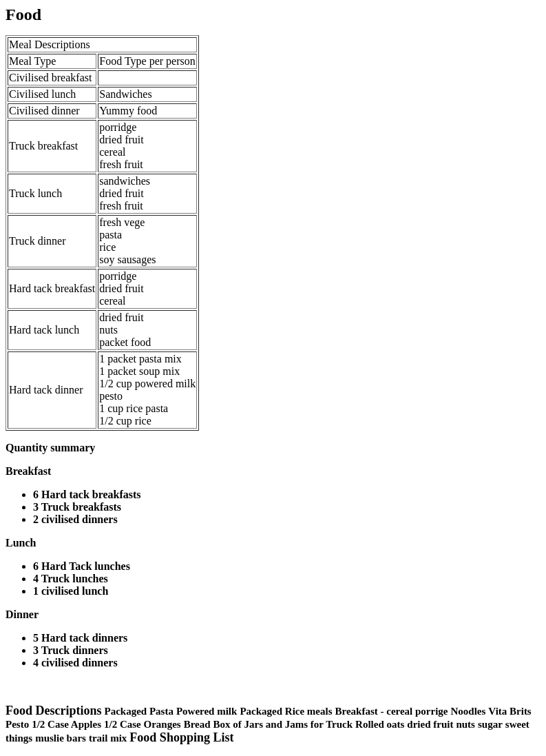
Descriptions (62, 44)
